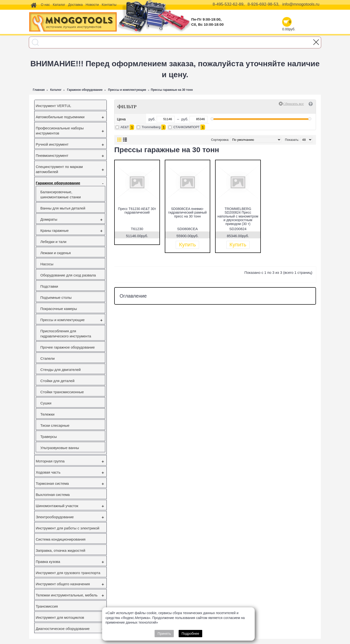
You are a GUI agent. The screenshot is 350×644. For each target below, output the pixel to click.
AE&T (125, 127)
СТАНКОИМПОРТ (186, 127)
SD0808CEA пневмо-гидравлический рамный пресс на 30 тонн (187, 213)
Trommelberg (151, 127)
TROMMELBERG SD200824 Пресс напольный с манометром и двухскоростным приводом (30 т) (238, 216)
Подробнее (190, 634)
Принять (164, 634)
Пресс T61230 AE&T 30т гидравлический (137, 211)
